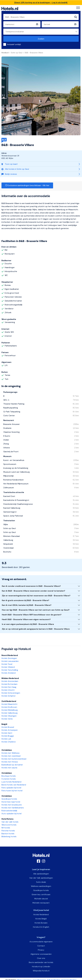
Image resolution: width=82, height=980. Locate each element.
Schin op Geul (17, 53)
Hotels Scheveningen (11, 693)
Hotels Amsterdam (10, 681)
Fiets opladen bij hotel (11, 788)
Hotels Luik (6, 739)
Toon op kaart (10, 164)
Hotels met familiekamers (13, 808)
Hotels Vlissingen (9, 716)
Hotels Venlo (7, 719)
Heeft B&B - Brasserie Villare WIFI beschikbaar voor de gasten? (32, 615)
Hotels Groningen (9, 658)
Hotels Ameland (9, 673)
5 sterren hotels (9, 779)
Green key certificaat (41, 894)
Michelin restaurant (41, 903)
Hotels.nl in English (41, 927)
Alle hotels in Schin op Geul (15, 169)
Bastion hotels (8, 834)
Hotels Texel (7, 664)
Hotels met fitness (10, 762)
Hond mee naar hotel (11, 802)
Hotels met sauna (9, 768)
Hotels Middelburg (10, 710)
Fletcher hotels (8, 831)
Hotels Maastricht (9, 704)
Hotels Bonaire (41, 923)
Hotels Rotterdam (9, 684)
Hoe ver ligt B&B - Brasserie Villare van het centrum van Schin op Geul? (36, 610)
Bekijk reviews (9, 174)
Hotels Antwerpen (10, 730)
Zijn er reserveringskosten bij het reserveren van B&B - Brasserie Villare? (36, 596)
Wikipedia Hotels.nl (41, 971)
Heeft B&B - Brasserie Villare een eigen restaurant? (26, 619)
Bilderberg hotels (9, 836)
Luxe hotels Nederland (11, 782)
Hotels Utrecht (8, 690)
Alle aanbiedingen (41, 874)
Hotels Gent (7, 733)
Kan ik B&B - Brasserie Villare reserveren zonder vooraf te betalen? (33, 591)
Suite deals (41, 882)
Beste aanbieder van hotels (41, 962)
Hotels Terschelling (10, 670)
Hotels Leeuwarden (10, 661)
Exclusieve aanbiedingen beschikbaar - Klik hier (27, 185)
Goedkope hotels (9, 799)
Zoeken (41, 39)
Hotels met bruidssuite (12, 805)
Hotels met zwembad (11, 756)
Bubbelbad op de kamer (12, 765)
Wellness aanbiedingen (41, 886)
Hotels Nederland (41, 914)
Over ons (41, 958)
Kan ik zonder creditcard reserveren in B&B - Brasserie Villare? (31, 586)
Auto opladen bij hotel (11, 814)
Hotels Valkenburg (9, 713)
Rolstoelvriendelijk (9, 811)
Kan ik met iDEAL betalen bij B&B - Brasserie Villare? (27, 605)
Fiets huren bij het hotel (12, 791)
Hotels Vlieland (8, 667)
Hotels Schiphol (8, 696)
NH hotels (6, 828)
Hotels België (41, 919)
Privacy (41, 950)
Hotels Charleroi (9, 742)
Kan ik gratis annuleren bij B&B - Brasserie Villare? (25, 600)
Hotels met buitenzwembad (14, 759)
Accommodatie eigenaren (41, 942)
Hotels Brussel (8, 727)
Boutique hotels (9, 776)
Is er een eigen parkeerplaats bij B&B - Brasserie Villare (28, 624)
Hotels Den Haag (9, 687)
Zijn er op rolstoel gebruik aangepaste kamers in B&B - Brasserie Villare (36, 629)
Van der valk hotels (10, 822)
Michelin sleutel (41, 899)
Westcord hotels (9, 825)
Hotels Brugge (8, 736)
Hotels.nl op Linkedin (41, 967)
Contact (41, 946)
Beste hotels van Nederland (14, 785)
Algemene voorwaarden (41, 954)
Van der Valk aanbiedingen (41, 878)
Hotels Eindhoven (9, 707)
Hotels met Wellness (10, 753)
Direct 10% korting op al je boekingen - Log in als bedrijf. (41, 3)
